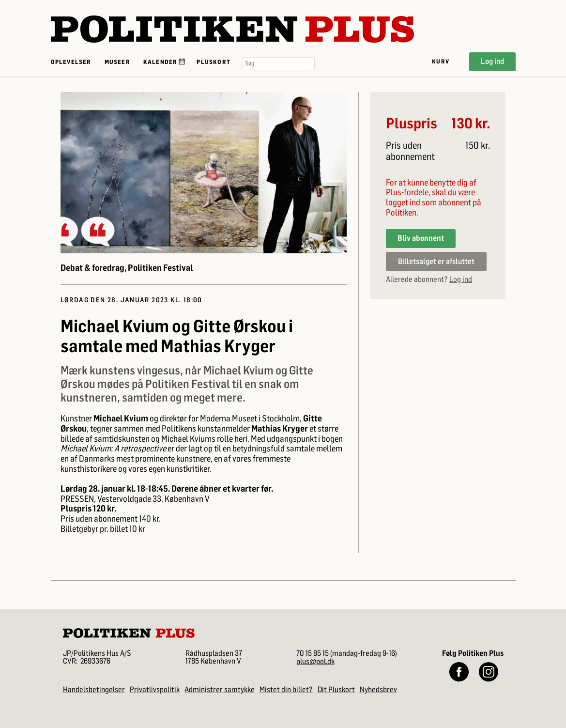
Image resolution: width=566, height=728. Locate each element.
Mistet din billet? (286, 689)
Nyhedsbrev (378, 689)
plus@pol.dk (315, 661)
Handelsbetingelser (94, 689)
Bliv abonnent (421, 238)
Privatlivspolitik (155, 689)
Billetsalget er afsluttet (436, 261)
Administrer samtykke (220, 689)
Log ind (492, 61)
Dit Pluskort (336, 689)
